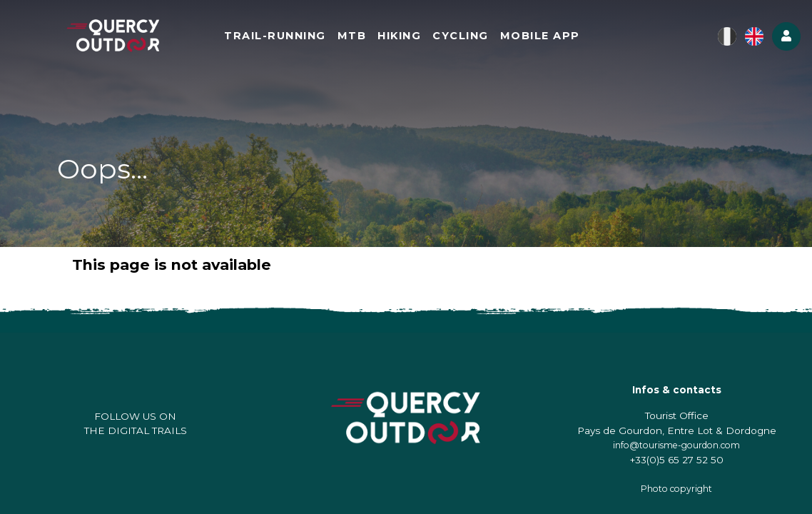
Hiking (399, 36)
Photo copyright (676, 489)
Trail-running (275, 36)
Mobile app (540, 36)
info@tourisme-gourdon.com (676, 445)
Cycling (461, 36)
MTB (352, 36)
